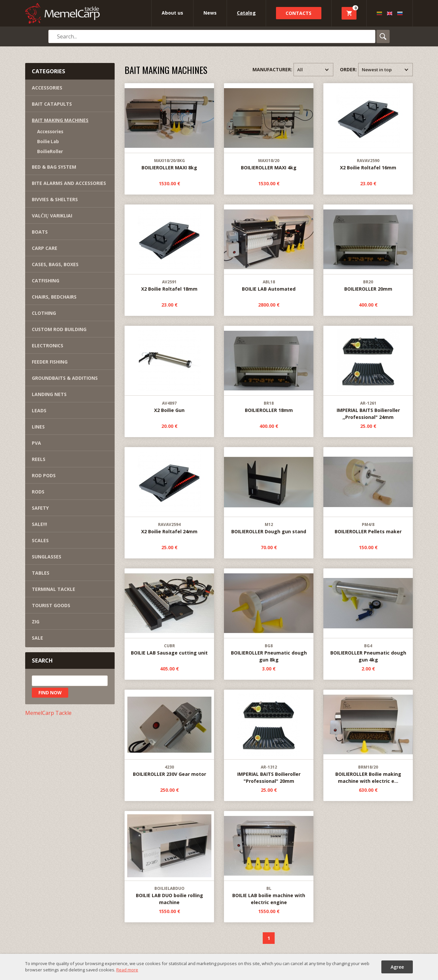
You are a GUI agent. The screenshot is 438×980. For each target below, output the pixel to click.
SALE (37, 638)
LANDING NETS (49, 394)
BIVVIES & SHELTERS (55, 199)
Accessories (50, 132)
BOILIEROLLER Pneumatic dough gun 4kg (368, 616)
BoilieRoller (50, 151)
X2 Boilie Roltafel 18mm (169, 248)
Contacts (299, 13)
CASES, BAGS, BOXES (55, 264)
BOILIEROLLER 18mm (269, 370)
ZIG (36, 622)
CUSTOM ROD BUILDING (59, 329)
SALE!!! (39, 524)
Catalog (246, 13)
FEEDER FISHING (50, 362)
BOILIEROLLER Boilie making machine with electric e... (368, 737)
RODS (38, 492)
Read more (127, 970)
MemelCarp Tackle (48, 713)
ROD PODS (44, 475)
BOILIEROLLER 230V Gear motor (169, 734)
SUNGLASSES (47, 557)
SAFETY (40, 508)
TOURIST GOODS (51, 605)
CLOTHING (44, 313)
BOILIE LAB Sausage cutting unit (169, 612)
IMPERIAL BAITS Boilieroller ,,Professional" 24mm (368, 373)
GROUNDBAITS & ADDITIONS (65, 378)
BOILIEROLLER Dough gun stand (269, 491)
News (210, 13)
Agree (397, 967)
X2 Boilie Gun (169, 370)
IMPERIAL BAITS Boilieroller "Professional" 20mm (269, 737)
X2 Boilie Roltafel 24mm (169, 491)
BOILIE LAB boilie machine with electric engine (269, 858)
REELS (39, 459)
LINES (38, 427)
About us (172, 13)
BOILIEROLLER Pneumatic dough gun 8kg (269, 616)
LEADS (39, 410)
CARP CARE (45, 248)
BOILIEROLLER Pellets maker (368, 491)
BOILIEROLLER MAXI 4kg (269, 127)
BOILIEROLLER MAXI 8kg (169, 127)
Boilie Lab (48, 142)
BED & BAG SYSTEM (54, 167)
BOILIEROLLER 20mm (368, 248)
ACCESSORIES (47, 88)
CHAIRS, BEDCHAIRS (54, 297)
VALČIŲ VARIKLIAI (52, 216)
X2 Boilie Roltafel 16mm (368, 127)
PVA (36, 443)
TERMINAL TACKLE (54, 589)
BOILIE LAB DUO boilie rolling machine (169, 858)
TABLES (41, 573)
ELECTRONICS (48, 346)
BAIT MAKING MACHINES (60, 120)
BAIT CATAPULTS (52, 104)
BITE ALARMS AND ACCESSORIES (69, 183)
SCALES (40, 540)
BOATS (40, 232)
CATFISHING (46, 281)
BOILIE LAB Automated (269, 248)
